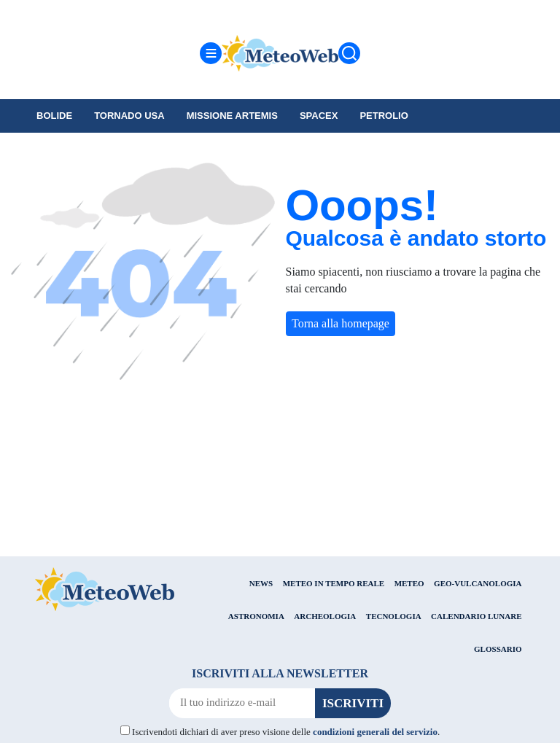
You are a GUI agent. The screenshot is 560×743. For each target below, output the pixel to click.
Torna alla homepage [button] (341, 323)
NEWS (261, 583)
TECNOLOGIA (394, 616)
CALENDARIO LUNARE (476, 616)
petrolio (384, 116)
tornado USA (129, 116)
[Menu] (211, 53)
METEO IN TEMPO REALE (334, 583)
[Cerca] (349, 53)
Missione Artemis (232, 116)
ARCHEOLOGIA (325, 616)
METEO (409, 583)
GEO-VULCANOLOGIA (478, 583)
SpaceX (319, 116)
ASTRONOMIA (256, 616)
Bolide (54, 116)
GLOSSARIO (498, 649)
